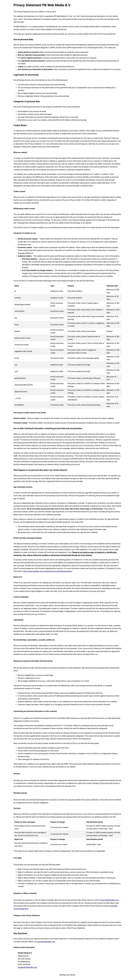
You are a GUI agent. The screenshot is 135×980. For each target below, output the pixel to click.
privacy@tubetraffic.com (109, 900)
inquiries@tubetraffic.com (27, 967)
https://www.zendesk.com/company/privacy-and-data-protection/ (48, 571)
